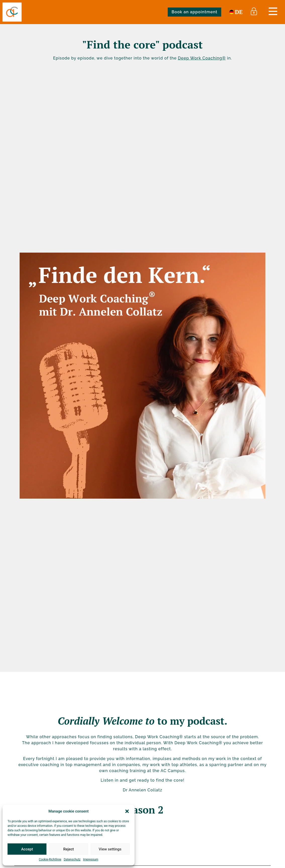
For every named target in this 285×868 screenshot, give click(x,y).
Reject (69, 849)
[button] (127, 811)
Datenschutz (72, 859)
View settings (110, 849)
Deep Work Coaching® (202, 58)
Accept (27, 849)
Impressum (91, 859)
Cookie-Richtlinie (50, 859)
